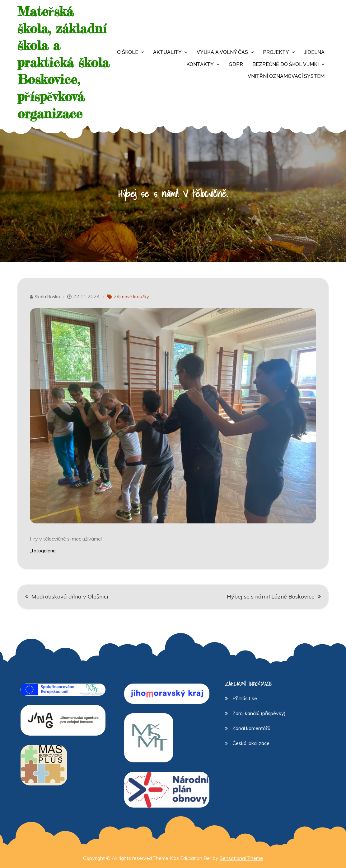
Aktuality (167, 52)
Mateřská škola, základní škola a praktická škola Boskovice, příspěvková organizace (63, 62)
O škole (128, 52)
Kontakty (200, 64)
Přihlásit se (245, 698)
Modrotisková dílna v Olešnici (70, 596)
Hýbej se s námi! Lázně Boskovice (271, 596)
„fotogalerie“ (44, 551)
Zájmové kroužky (131, 297)
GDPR (236, 64)
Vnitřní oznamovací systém (286, 76)
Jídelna (314, 52)
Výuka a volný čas (222, 52)
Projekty (276, 52)
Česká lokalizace (251, 743)
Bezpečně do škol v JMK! (286, 64)
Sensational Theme (241, 858)
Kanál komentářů (251, 728)
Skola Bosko (47, 297)
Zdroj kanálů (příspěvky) (259, 713)
